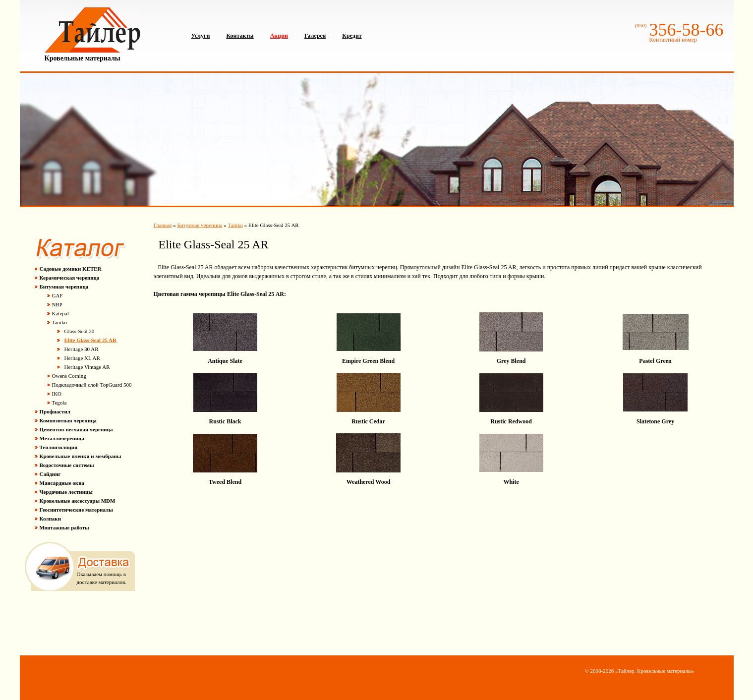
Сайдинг (50, 474)
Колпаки (50, 519)
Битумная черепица (64, 287)
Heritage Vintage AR (87, 367)
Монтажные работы (64, 527)
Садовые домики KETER (71, 269)
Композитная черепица (68, 420)
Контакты (240, 36)
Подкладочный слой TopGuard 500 (92, 385)
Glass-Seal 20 (80, 331)
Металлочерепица (62, 438)
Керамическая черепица (70, 278)
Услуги (201, 36)
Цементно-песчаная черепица (76, 429)
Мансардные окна (62, 483)
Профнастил (55, 411)
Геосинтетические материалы (76, 510)
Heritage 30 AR (82, 349)
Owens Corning (69, 376)
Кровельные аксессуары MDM (78, 501)
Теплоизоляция (59, 447)
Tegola (59, 403)
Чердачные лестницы (66, 492)
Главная (163, 225)
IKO (57, 394)
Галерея (315, 36)
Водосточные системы (67, 465)
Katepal (60, 313)
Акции (279, 36)
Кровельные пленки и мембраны (81, 456)
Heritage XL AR (82, 358)
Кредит (352, 36)
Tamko (59, 322)
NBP (57, 304)
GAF (58, 295)
